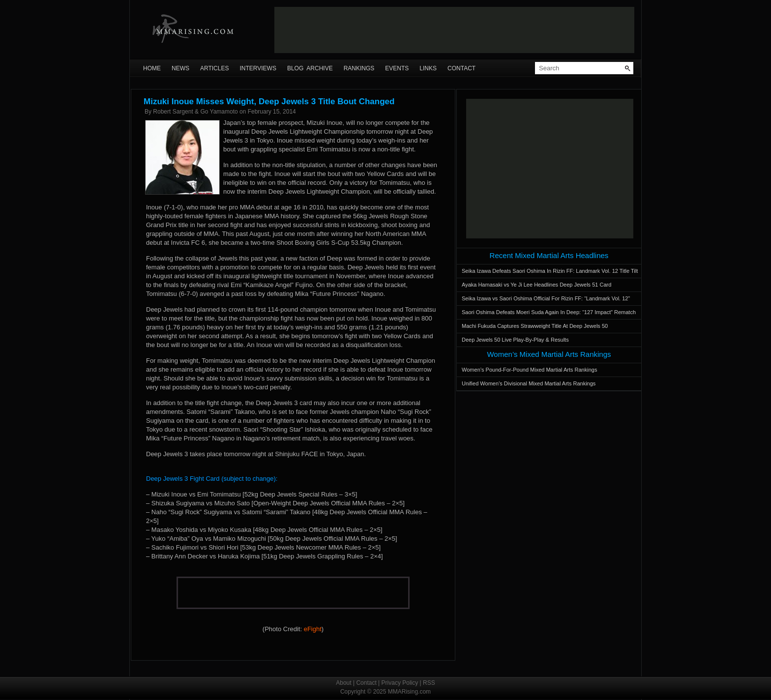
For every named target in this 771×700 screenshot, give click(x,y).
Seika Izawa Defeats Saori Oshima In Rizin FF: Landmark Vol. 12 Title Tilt (550, 271)
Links (428, 68)
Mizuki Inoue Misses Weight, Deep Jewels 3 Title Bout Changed (269, 102)
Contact (461, 68)
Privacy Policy (400, 683)
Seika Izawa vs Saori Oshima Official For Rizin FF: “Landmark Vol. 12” (546, 298)
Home (152, 68)
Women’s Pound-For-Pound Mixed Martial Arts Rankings (529, 370)
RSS (429, 683)
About (343, 683)
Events (397, 68)
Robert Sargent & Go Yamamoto (195, 112)
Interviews (258, 68)
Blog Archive (310, 68)
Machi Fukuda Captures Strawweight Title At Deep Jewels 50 (535, 326)
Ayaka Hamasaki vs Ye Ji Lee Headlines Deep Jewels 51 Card (536, 285)
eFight (313, 629)
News (180, 68)
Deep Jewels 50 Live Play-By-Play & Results (515, 340)
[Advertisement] (454, 30)
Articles (214, 68)
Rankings (359, 68)
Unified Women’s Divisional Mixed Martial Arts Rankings (529, 383)
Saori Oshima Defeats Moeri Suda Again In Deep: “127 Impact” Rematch (549, 312)
